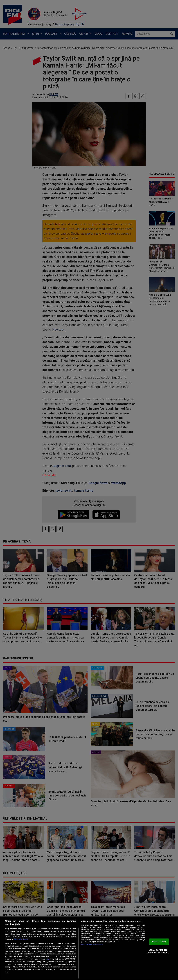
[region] (89, 948)
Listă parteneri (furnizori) (92, 944)
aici (48, 959)
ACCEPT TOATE (159, 942)
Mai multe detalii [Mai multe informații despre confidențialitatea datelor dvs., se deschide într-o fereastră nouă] (21, 939)
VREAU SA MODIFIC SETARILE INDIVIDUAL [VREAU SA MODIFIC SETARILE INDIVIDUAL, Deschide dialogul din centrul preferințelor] (158, 951)
